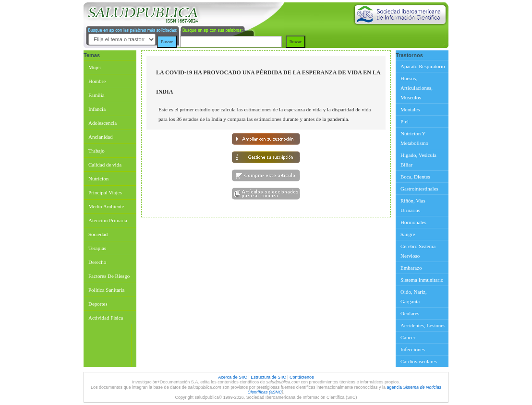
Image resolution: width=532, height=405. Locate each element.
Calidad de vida (105, 165)
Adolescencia (103, 123)
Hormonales (413, 222)
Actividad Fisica (106, 318)
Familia (97, 95)
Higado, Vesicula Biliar (418, 160)
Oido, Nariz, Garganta (414, 297)
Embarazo (411, 268)
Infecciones (413, 349)
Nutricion (98, 179)
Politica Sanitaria (106, 290)
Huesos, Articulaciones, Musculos (417, 88)
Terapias (97, 248)
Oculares (410, 313)
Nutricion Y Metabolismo (414, 138)
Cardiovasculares (419, 361)
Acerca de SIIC (233, 377)
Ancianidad (101, 137)
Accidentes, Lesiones (423, 325)
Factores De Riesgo (109, 276)
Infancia (97, 109)
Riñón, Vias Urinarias (413, 205)
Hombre (97, 81)
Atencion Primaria (108, 220)
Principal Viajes (105, 192)
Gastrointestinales (419, 189)
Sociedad (98, 234)
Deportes (98, 304)
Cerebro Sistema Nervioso (418, 251)
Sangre (408, 234)
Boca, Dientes (415, 177)
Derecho (97, 262)
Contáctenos (302, 377)
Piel (405, 121)
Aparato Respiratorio (423, 66)
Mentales (410, 109)
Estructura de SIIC (268, 377)
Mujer (95, 67)
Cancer (408, 337)
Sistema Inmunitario (422, 280)
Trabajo (97, 151)
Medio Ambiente (106, 206)
